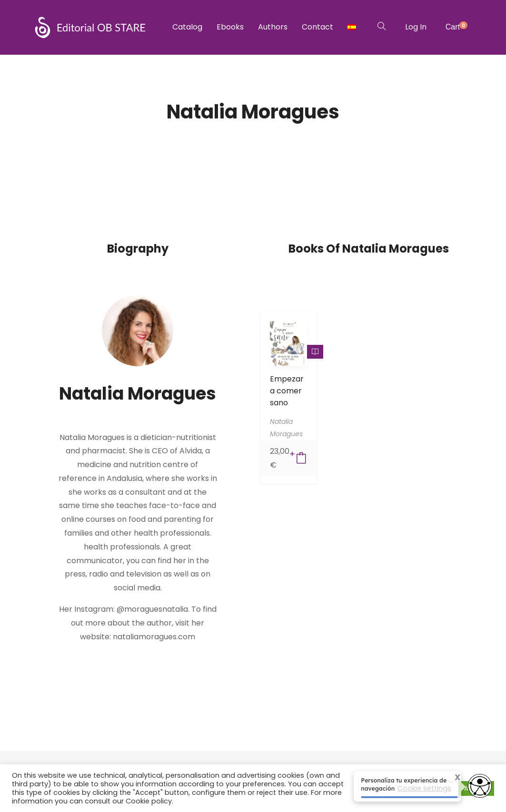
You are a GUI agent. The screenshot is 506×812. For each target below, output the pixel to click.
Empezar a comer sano (287, 391)
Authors (273, 27)
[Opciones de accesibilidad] (480, 787)
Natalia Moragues (138, 394)
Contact (317, 27)
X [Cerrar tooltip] (451, 778)
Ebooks (230, 27)
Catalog (187, 27)
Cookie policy (149, 801)
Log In (416, 27)
